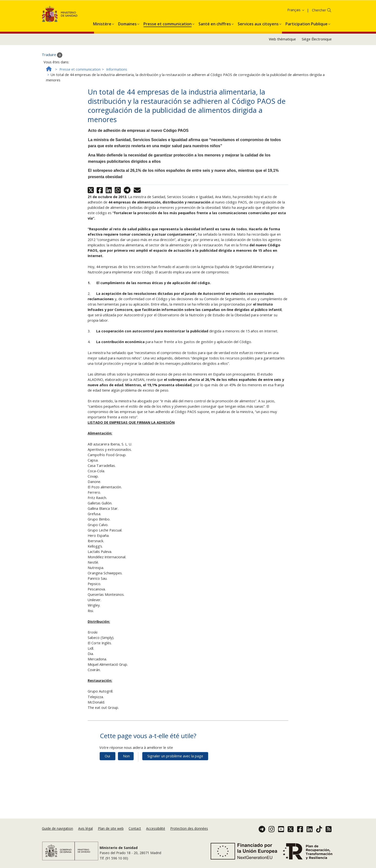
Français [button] (296, 37)
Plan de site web (111, 831)
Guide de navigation (57, 831)
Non (126, 783)
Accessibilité (156, 831)
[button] (102, 50)
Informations (117, 97)
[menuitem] (102, 50)
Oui (107, 783)
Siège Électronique (317, 67)
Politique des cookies (335, 10)
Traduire (52, 82)
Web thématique (282, 67)
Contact (135, 831)
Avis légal (85, 831)
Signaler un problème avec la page (175, 783)
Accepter (14, 17)
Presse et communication (80, 97)
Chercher (319, 38)
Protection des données (189, 831)
